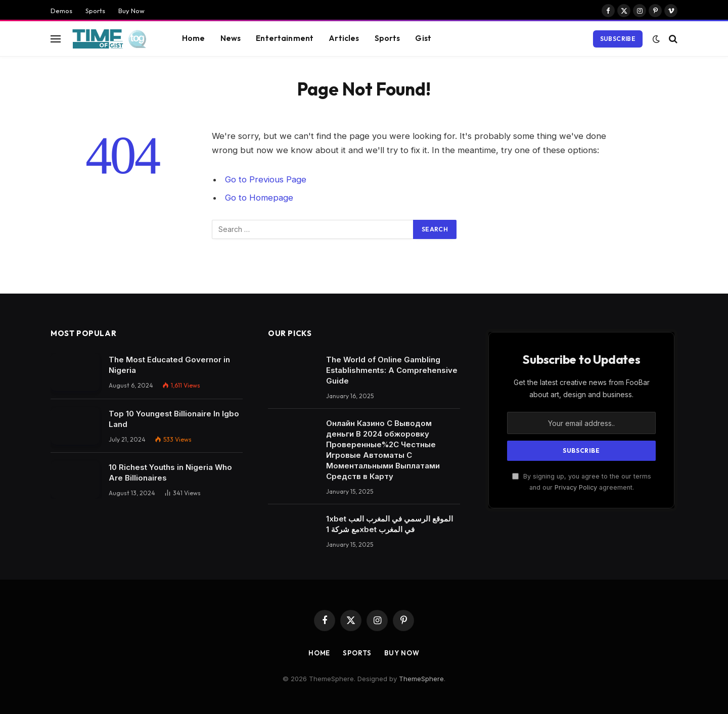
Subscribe (618, 39)
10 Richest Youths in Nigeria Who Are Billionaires (170, 472)
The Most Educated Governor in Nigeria (169, 365)
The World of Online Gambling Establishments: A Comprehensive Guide (392, 370)
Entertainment (285, 38)
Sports (95, 11)
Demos (61, 11)
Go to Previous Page (266, 179)
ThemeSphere (421, 679)
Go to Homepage (259, 198)
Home (194, 38)
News (231, 38)
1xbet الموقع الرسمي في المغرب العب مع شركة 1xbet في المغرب (390, 524)
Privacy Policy (576, 487)
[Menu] (56, 39)
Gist (423, 38)
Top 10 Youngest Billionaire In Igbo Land (174, 419)
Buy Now (131, 11)
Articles (344, 38)
